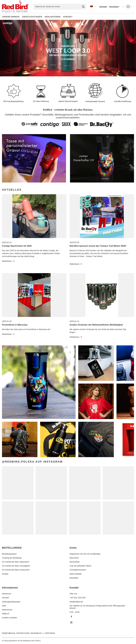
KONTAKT (68, 17)
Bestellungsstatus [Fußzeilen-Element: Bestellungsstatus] (9, 554)
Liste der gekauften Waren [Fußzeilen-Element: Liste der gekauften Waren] (80, 566)
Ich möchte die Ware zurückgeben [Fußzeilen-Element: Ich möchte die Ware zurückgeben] (16, 566)
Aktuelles (12, 190)
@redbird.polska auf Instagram (32, 462)
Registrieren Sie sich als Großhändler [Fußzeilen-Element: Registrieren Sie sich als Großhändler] (85, 554)
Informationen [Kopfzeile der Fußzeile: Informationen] (10, 588)
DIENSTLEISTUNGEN (32, 17)
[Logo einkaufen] (16, 7)
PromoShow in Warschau (15, 325)
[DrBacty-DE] (34, 158)
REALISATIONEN (53, 17)
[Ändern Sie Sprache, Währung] (93, 7)
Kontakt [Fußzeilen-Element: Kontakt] (5, 574)
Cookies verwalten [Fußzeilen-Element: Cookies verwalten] (10, 618)
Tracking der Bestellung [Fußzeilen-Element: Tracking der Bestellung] (12, 558)
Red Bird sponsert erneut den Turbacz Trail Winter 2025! (98, 246)
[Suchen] (83, 7)
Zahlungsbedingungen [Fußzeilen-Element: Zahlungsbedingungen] (11, 602)
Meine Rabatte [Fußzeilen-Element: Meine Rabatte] (76, 574)
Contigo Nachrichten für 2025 (17, 246)
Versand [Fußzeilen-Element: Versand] (5, 598)
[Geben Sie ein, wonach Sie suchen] (60, 7)
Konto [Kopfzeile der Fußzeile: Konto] (73, 548)
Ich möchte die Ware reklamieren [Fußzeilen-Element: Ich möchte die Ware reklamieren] (16, 562)
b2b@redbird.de (9, 633)
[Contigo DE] (102, 158)
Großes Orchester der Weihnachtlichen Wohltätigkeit (96, 325)
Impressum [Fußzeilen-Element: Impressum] (7, 594)
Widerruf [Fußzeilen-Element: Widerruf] (6, 614)
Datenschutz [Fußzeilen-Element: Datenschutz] (7, 610)
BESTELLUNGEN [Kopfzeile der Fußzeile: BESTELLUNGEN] (12, 548)
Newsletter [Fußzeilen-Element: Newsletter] (74, 578)
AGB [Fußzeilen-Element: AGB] (4, 606)
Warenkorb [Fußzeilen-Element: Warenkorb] (74, 558)
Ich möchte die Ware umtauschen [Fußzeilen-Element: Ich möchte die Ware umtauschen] (16, 570)
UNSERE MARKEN (11, 17)
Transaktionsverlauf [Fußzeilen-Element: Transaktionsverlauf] (78, 570)
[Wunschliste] (115, 7)
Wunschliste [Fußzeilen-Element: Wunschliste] (75, 562)
